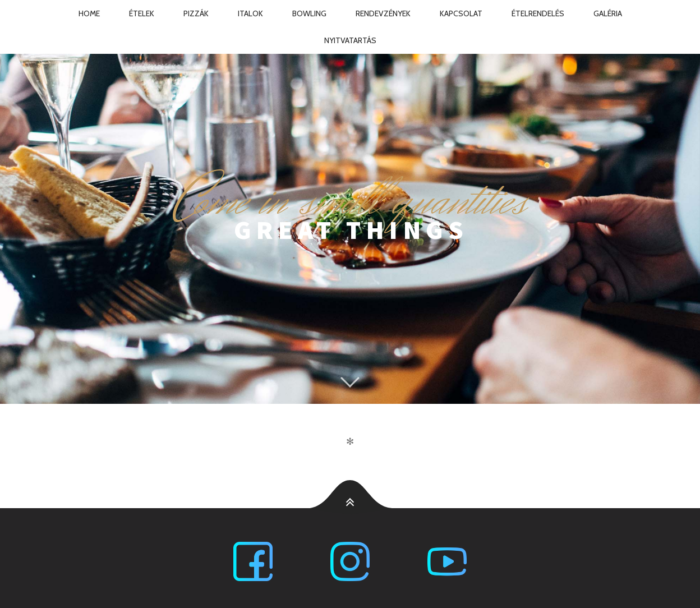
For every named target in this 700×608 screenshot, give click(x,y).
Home (89, 13)
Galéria (608, 13)
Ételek (142, 13)
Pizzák (196, 13)
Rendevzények (383, 13)
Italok (250, 13)
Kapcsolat (461, 13)
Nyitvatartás (350, 40)
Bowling (309, 13)
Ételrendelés (538, 13)
